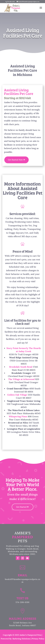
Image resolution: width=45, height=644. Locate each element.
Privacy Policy (38, 639)
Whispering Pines (18, 416)
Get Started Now (15, 160)
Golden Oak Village (17, 395)
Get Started (21, 507)
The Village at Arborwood (21, 379)
